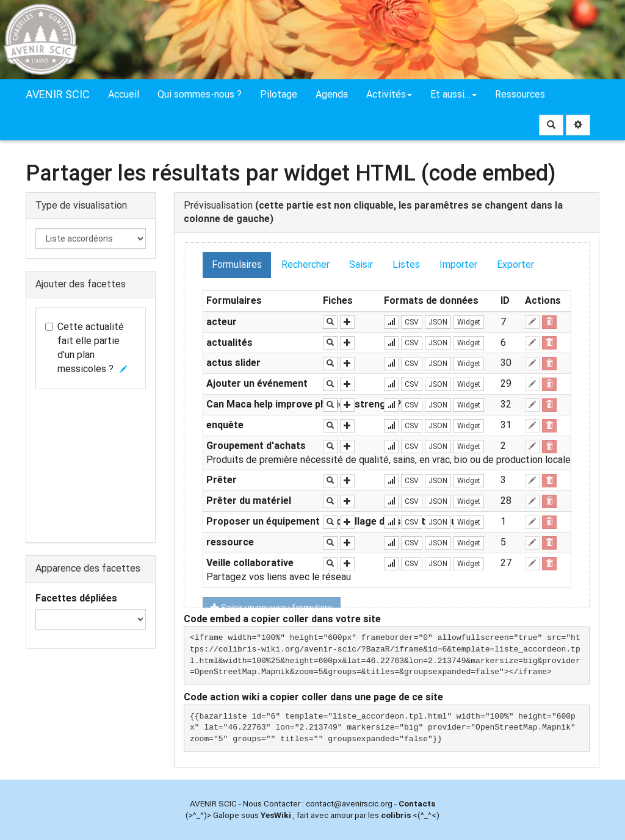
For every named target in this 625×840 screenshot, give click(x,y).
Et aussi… (453, 94)
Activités (389, 94)
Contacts (417, 803)
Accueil (124, 94)
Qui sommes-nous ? (200, 94)
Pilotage (279, 94)
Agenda (332, 94)
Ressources (520, 94)
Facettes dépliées (76, 598)
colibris (396, 815)
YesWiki (276, 815)
